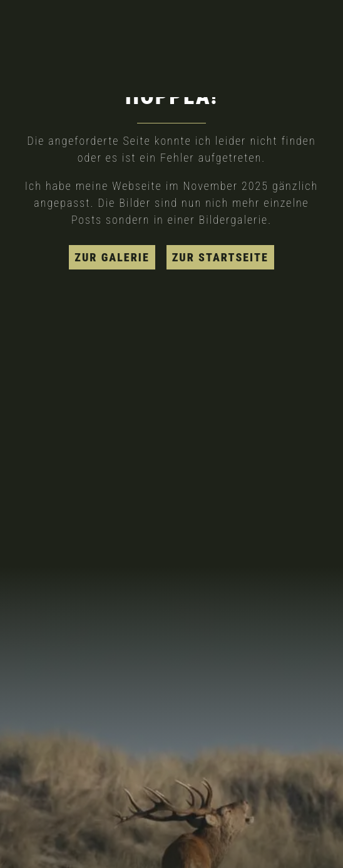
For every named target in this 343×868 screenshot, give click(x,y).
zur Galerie (112, 257)
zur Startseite (220, 257)
